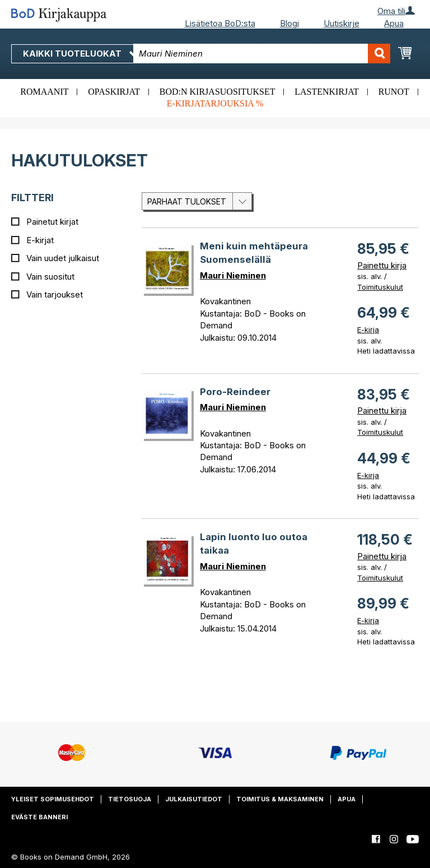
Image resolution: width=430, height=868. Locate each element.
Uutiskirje (342, 23)
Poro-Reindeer (235, 392)
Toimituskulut (380, 287)
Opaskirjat (114, 92)
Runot (394, 92)
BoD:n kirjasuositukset (218, 92)
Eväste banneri (39, 817)
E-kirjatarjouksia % (215, 103)
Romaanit (44, 92)
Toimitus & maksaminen (280, 799)
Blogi (289, 23)
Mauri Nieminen (233, 275)
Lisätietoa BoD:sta (220, 23)
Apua (394, 23)
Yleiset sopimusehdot (53, 799)
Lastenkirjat (327, 92)
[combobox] (262, 54)
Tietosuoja (130, 799)
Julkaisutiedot (194, 799)
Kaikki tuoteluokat (80, 54)
